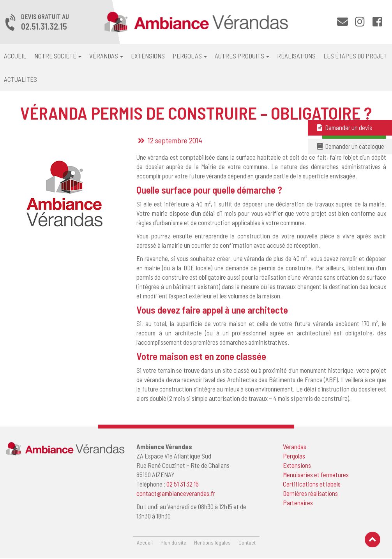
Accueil (15, 56)
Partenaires (298, 503)
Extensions (148, 56)
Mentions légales (212, 542)
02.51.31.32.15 (44, 26)
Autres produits (242, 56)
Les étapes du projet (355, 56)
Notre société (58, 56)
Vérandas (106, 56)
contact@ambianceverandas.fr (176, 493)
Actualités (20, 79)
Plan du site (173, 542)
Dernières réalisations (310, 493)
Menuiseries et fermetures (316, 474)
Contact (247, 542)
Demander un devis (344, 127)
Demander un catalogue (350, 146)
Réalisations (296, 56)
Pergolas (190, 56)
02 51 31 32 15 (183, 484)
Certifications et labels (312, 484)
